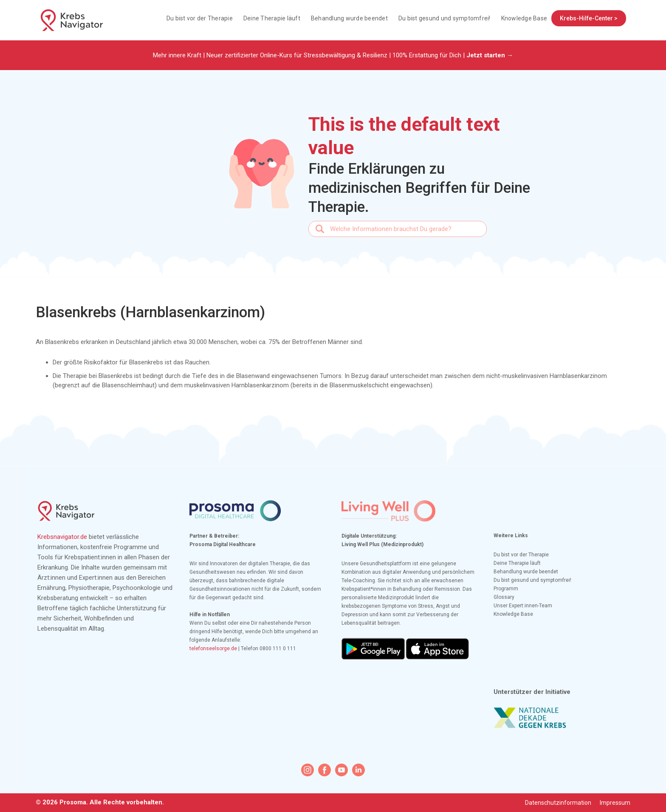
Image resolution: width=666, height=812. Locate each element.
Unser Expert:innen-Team (523, 606)
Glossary (504, 597)
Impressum (615, 803)
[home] (72, 20)
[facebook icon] (325, 770)
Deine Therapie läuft (272, 18)
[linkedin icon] (358, 770)
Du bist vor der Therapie (200, 18)
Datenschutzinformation (558, 803)
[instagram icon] (308, 770)
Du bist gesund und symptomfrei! (444, 18)
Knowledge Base (524, 18)
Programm (506, 589)
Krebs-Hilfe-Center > (589, 18)
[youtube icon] (341, 770)
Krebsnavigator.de (62, 537)
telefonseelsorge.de (213, 648)
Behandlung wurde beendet (349, 18)
